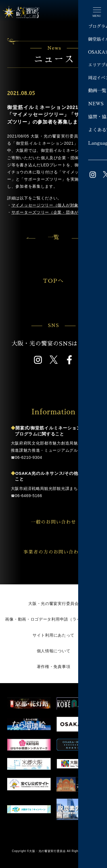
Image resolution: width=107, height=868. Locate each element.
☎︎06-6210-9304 (27, 457)
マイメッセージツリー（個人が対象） (47, 205)
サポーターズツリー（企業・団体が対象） (51, 212)
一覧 (53, 237)
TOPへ (66, 281)
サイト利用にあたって (53, 635)
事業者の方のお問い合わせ (60, 552)
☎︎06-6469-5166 (27, 496)
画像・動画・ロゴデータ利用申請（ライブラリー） (53, 619)
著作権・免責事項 (54, 667)
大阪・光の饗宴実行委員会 (53, 603)
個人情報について (54, 651)
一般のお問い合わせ (63, 522)
